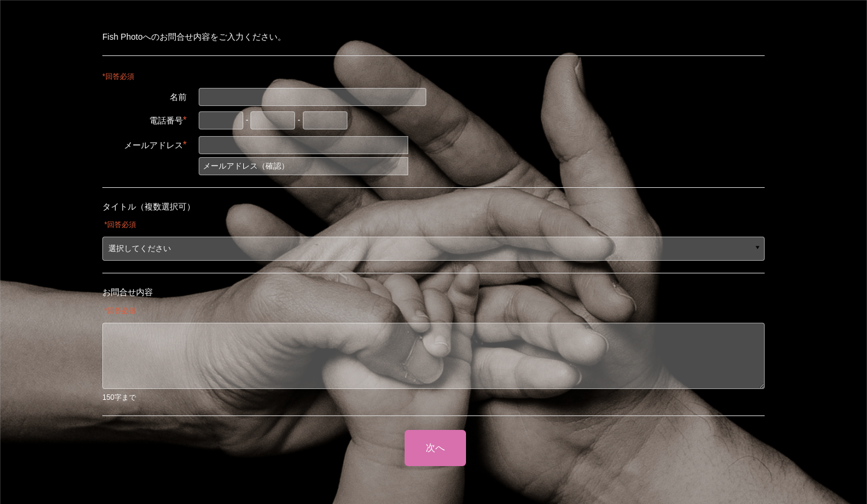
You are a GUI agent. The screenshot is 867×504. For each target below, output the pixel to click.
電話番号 (168, 120)
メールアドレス (155, 145)
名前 (178, 97)
